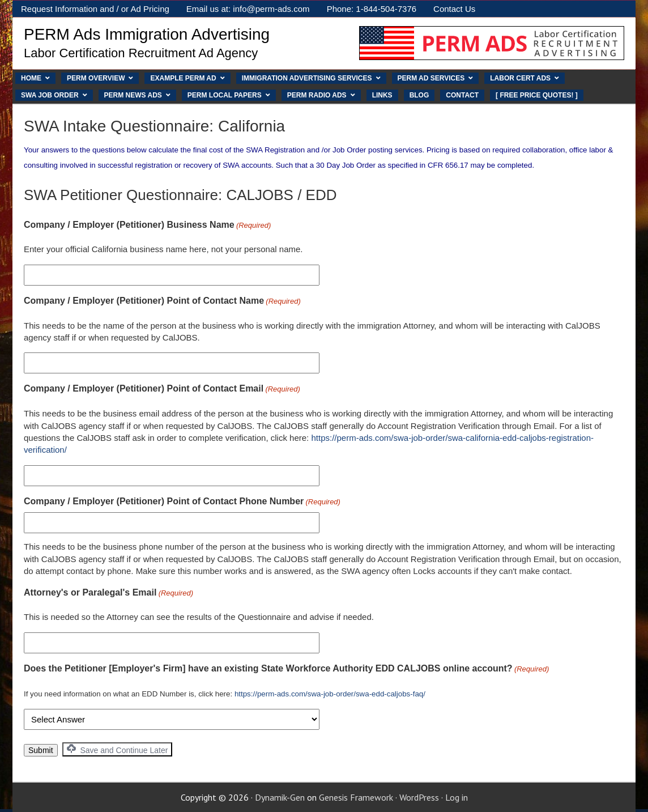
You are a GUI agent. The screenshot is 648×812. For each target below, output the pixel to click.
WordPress (419, 797)
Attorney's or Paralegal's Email (108, 593)
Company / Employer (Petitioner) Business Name (147, 226)
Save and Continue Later (118, 749)
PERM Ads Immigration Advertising (147, 34)
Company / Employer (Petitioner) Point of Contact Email (162, 389)
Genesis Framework (356, 797)
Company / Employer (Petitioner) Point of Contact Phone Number (182, 502)
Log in (457, 797)
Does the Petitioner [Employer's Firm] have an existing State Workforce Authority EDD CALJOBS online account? (286, 669)
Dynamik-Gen (280, 797)
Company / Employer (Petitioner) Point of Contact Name (162, 301)
